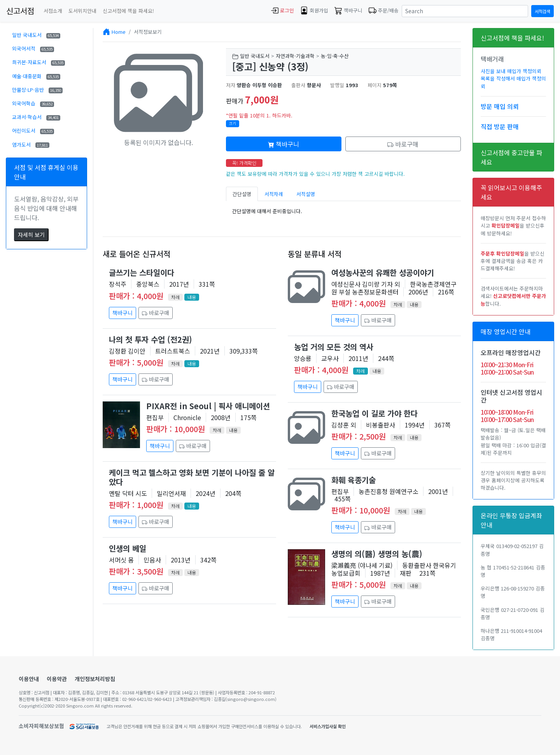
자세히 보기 (31, 235)
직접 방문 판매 (500, 126)
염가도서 (31, 145)
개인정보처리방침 (95, 679)
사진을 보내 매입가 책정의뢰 (511, 71)
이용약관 (57, 679)
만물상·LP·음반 (37, 90)
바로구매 (403, 144)
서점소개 (53, 11)
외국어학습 (33, 103)
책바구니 (283, 144)
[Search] (465, 11)
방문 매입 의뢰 (500, 106)
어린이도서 (33, 131)
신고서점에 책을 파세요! (128, 11)
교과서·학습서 (36, 117)
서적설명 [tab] (306, 194)
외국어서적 (33, 48)
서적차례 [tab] (274, 194)
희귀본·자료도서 (38, 62)
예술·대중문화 (36, 76)
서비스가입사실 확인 (328, 726)
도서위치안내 (82, 11)
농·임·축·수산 (335, 56)
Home (119, 32)
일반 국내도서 (36, 35)
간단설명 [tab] (242, 194)
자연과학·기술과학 (295, 56)
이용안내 (29, 679)
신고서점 (20, 11)
